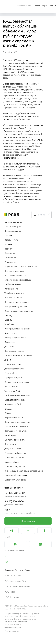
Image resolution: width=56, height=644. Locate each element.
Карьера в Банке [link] (12, 462)
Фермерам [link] (10, 342)
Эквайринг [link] (9, 324)
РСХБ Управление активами (17, 586)
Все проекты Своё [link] (13, 404)
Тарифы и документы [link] (14, 293)
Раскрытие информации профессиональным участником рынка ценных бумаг (20, 620)
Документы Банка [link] (13, 449)
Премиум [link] (9, 249)
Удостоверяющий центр (13, 628)
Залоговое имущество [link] (15, 466)
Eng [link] (6, 556)
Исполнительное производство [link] (19, 311)
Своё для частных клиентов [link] (17, 395)
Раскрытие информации (13, 625)
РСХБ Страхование (13, 576)
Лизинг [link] (8, 360)
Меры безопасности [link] (14, 418)
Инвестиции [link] (10, 253)
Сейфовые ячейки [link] (13, 284)
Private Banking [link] (11, 289)
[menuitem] (23, 6)
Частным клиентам (13, 222)
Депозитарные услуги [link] (14, 369)
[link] (28, 521)
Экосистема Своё (12, 391)
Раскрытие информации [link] (15, 453)
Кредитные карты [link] (13, 227)
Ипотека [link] (8, 244)
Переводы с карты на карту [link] (17, 302)
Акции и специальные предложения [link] (21, 267)
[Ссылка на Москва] (37, 6)
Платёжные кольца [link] (13, 298)
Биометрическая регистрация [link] (18, 280)
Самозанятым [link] (11, 258)
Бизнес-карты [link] (11, 333)
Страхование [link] (10, 262)
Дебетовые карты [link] (13, 231)
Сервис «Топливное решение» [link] (18, 355)
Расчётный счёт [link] (11, 373)
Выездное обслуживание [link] (16, 307)
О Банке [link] (8, 413)
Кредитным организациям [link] (17, 426)
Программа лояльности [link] (15, 275)
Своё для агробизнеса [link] (15, 400)
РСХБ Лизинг (10, 592)
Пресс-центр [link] (10, 444)
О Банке (8, 409)
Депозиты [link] (9, 346)
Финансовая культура (12, 631)
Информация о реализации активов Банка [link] (24, 471)
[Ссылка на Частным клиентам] (23, 6)
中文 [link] (6, 562)
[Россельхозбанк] (16, 215)
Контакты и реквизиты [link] (15, 440)
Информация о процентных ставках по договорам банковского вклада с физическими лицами (22, 615)
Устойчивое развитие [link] (14, 458)
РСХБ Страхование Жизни (16, 581)
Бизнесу (8, 316)
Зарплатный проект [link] (13, 364)
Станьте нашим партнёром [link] (17, 382)
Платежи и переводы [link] (14, 271)
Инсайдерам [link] (10, 435)
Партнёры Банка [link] (12, 386)
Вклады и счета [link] (11, 240)
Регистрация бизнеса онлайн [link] (17, 329)
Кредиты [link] (8, 235)
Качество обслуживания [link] (15, 480)
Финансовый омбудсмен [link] (16, 475)
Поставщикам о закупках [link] (16, 431)
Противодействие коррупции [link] (18, 422)
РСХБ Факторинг (12, 597)
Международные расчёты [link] (16, 338)
